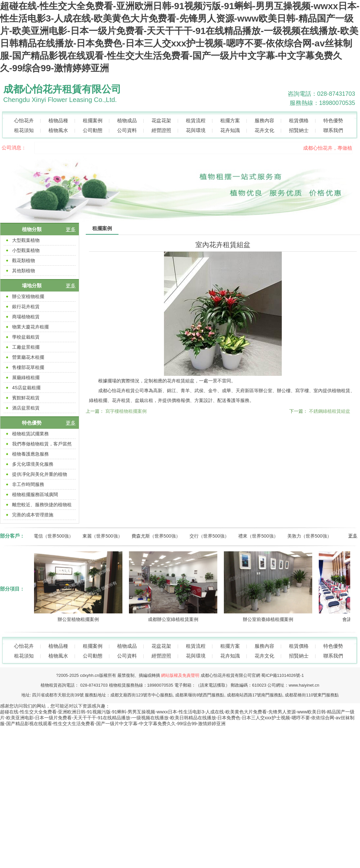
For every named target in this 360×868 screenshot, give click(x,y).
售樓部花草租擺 (28, 367)
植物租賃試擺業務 (30, 434)
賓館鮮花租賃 (26, 398)
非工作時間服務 (28, 484)
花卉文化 (264, 130)
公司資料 (127, 130)
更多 (71, 229)
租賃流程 (196, 120)
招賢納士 (299, 130)
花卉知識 (230, 130)
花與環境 (196, 130)
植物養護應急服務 (30, 454)
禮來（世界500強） (258, 536)
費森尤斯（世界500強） (156, 536)
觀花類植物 (24, 260)
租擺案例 (93, 120)
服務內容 (264, 120)
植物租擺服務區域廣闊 (35, 494)
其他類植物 (24, 271)
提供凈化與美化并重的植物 (40, 474)
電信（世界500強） (54, 536)
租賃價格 (299, 120)
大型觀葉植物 (26, 240)
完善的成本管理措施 (33, 515)
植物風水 (58, 130)
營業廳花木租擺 (28, 357)
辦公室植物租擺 (28, 296)
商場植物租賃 (26, 317)
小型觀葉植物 (26, 250)
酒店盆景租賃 (26, 408)
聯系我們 (333, 130)
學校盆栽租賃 (26, 337)
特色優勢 (333, 120)
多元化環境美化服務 (33, 464)
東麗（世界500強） (102, 536)
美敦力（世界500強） (309, 536)
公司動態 (93, 130)
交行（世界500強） (209, 536)
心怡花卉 (24, 120)
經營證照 (161, 130)
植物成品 (127, 120)
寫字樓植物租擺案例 (126, 411)
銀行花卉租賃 (26, 307)
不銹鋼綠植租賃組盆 (330, 411)
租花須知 (24, 130)
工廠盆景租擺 (26, 347)
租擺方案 (230, 120)
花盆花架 (161, 120)
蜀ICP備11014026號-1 (282, 675)
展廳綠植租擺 (26, 377)
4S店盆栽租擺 (26, 388)
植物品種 (58, 120)
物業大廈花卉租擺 (30, 327)
